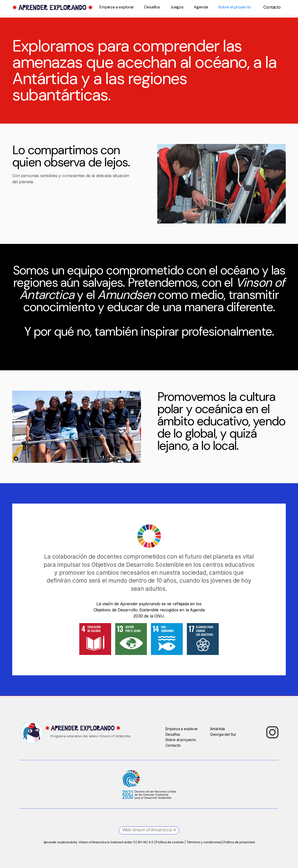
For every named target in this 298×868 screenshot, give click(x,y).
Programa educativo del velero (90, 736)
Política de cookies (170, 842)
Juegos (177, 7)
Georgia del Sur (223, 734)
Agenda (201, 7)
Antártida (218, 729)
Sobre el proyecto (235, 7)
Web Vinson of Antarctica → (149, 830)
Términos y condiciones (204, 842)
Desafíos (152, 7)
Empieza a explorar (117, 7)
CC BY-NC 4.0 (143, 842)
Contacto (173, 745)
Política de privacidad (239, 842)
